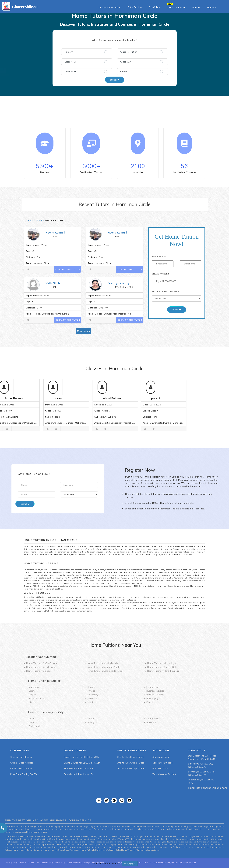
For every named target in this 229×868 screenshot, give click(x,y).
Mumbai (40, 220)
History (32, 702)
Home (31, 220)
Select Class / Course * (166, 291)
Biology (91, 687)
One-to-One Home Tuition (131, 757)
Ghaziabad (152, 722)
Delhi (31, 719)
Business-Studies (155, 691)
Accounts (92, 698)
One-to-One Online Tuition (131, 763)
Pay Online (154, 7)
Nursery (69, 52)
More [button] (196, 7)
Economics (152, 687)
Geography (152, 698)
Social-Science (36, 698)
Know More (130, 864)
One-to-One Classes (21, 757)
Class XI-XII (70, 72)
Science (33, 691)
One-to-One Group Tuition (131, 768)
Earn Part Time (160, 768)
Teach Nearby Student (164, 774)
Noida (91, 719)
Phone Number (160, 274)
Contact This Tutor (68, 269)
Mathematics (35, 687)
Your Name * (159, 256)
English (32, 695)
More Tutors (83, 331)
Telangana (152, 719)
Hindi (90, 702)
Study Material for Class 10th (79, 774)
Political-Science (155, 695)
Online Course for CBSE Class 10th (82, 763)
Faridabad (34, 726)
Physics (91, 691)
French (150, 702)
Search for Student (162, 763)
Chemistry (93, 695)
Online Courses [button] (176, 6)
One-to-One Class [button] (110, 7)
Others (124, 72)
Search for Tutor (161, 757)
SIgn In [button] (212, 7)
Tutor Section (135, 7)
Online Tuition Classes (22, 763)
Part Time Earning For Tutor (25, 774)
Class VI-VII (70, 62)
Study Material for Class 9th (78, 768)
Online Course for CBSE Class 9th (81, 757)
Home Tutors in (42, 663)
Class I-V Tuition (129, 52)
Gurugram (93, 722)
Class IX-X (126, 62)
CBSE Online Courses (21, 768)
